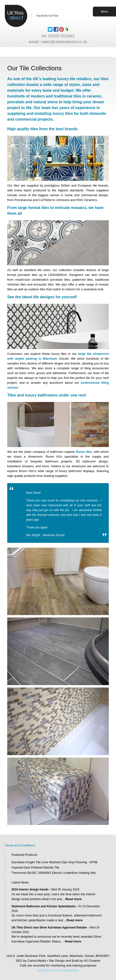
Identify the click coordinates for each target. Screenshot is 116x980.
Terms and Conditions (20, 845)
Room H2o (84, 452)
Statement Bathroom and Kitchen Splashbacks (44, 906)
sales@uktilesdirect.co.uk (64, 42)
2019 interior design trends (30, 889)
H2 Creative (92, 961)
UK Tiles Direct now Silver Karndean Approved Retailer (49, 928)
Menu (104, 12)
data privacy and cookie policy (58, 970)
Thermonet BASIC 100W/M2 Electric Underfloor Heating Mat (53, 873)
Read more (73, 899)
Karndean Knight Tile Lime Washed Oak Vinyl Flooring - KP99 (54, 862)
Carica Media (37, 961)
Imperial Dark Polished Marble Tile (35, 867)
